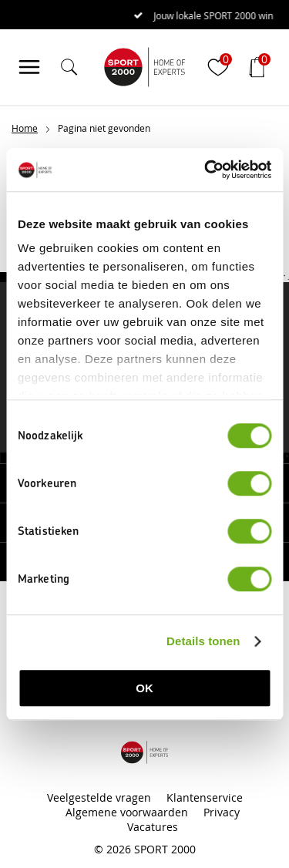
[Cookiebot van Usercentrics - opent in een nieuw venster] (206, 170)
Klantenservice (205, 797)
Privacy (222, 812)
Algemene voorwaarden (127, 812)
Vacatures (153, 827)
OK (144, 688)
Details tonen (203, 641)
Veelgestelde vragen (99, 797)
